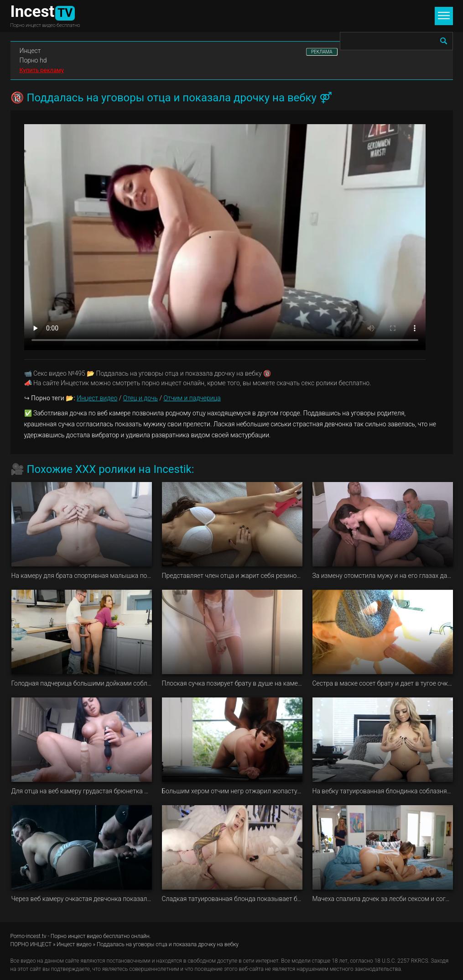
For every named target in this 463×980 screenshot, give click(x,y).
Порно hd (33, 60)
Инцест (30, 51)
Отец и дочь (140, 398)
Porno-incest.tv (29, 936)
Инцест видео (97, 398)
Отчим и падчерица (192, 398)
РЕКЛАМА (322, 52)
